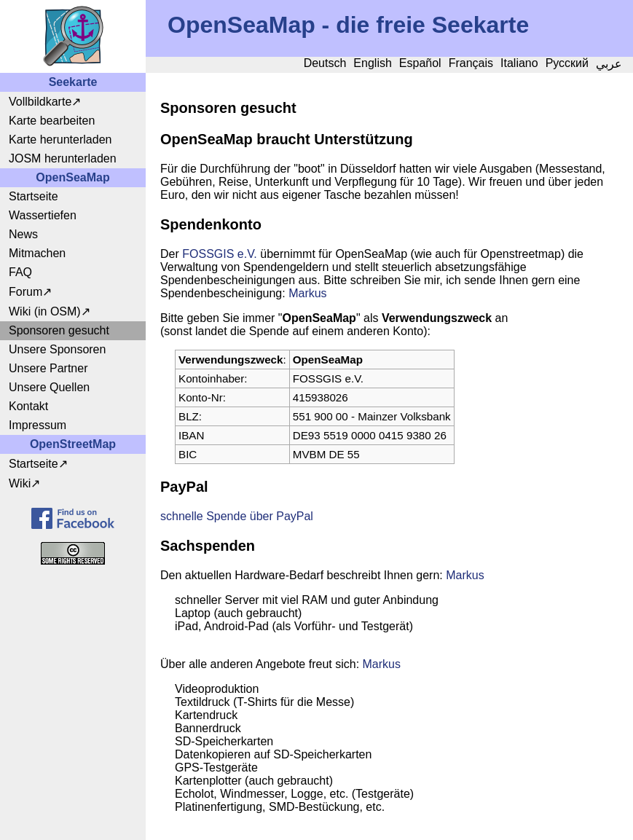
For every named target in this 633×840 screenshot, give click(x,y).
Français (471, 63)
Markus (307, 293)
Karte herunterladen (60, 140)
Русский (567, 63)
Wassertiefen (43, 215)
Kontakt (28, 406)
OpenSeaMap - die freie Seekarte (348, 25)
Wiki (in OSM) (45, 311)
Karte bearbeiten (52, 121)
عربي (609, 64)
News (23, 234)
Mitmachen (37, 253)
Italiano (519, 63)
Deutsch (325, 63)
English (372, 63)
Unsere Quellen (49, 387)
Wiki (20, 483)
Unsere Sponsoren (57, 349)
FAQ (20, 272)
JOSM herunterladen (63, 158)
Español (420, 63)
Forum (25, 292)
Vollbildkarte (40, 102)
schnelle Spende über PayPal (237, 516)
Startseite (34, 196)
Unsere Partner (48, 368)
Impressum (38, 425)
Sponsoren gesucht (59, 330)
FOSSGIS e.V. (220, 254)
